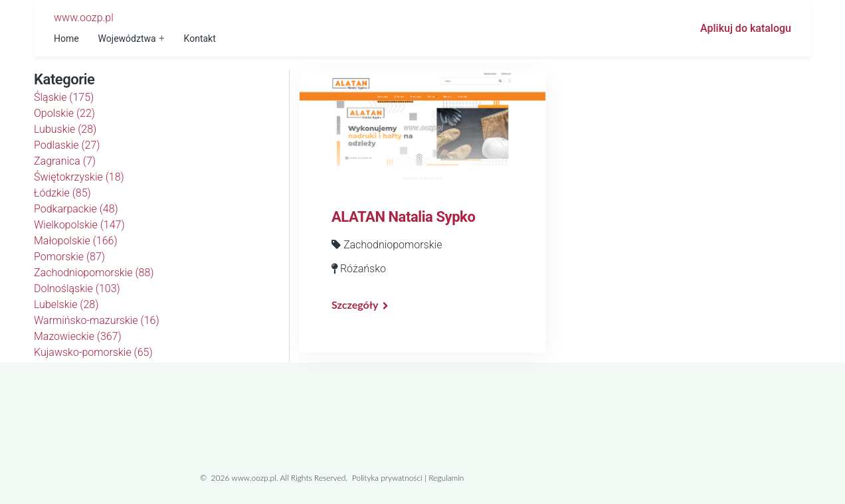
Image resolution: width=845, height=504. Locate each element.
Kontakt (200, 39)
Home (66, 39)
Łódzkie (62, 193)
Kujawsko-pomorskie (93, 352)
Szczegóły (355, 304)
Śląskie (64, 97)
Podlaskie (67, 145)
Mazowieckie (78, 336)
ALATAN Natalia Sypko (403, 217)
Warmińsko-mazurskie (97, 320)
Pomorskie (69, 257)
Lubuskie (65, 129)
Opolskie (64, 113)
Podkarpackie (76, 209)
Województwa (127, 39)
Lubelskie (66, 304)
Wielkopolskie (79, 225)
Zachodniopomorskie (94, 273)
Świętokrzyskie (79, 177)
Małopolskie (76, 241)
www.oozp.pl (84, 18)
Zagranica (65, 161)
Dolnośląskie (77, 289)
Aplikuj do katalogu (746, 28)
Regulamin (446, 478)
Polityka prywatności (387, 478)
